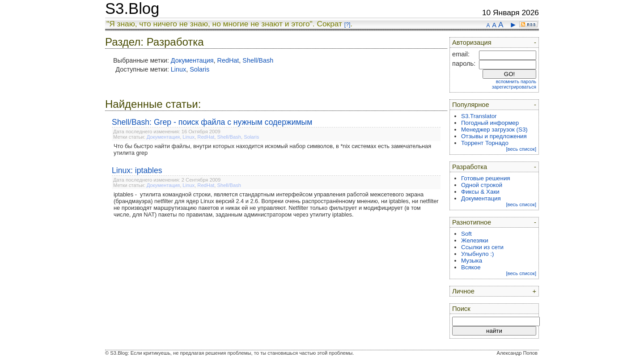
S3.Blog (132, 8)
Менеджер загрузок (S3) (494, 130)
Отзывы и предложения (494, 136)
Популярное (471, 105)
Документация (192, 60)
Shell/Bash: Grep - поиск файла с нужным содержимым (212, 122)
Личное (463, 291)
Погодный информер (490, 123)
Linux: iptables (137, 170)
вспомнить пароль (516, 81)
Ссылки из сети (482, 247)
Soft (466, 234)
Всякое (471, 267)
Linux (178, 69)
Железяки (475, 240)
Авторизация (472, 42)
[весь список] (521, 149)
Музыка (472, 261)
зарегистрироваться (514, 87)
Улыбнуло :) (477, 254)
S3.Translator (479, 116)
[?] (347, 25)
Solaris (199, 69)
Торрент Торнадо (485, 143)
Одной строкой (482, 185)
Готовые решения (486, 178)
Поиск (461, 309)
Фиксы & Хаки (480, 192)
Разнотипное (472, 222)
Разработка (470, 167)
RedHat (228, 60)
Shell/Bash (258, 60)
